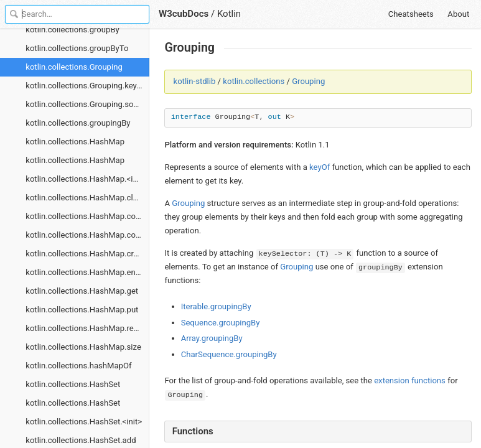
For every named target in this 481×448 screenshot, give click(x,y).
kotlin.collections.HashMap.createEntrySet (87, 254)
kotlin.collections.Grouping (74, 67)
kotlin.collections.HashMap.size (83, 347)
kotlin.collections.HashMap (75, 142)
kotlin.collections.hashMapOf (78, 366)
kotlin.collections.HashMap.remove (87, 328)
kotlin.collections (254, 81)
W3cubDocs (184, 14)
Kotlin (229, 14)
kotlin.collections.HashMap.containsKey (87, 216)
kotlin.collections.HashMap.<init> (86, 179)
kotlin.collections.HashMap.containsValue (87, 235)
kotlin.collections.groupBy (72, 30)
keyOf (320, 167)
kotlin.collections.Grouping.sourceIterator (87, 104)
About (458, 14)
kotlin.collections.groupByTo (77, 48)
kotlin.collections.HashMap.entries (87, 272)
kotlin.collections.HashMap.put (82, 310)
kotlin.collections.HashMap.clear (85, 198)
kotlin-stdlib (195, 81)
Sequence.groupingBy (221, 323)
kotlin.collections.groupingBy (78, 123)
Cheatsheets (411, 14)
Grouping (308, 81)
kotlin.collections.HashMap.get (82, 291)
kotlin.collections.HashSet (73, 384)
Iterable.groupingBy (216, 306)
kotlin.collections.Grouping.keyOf (85, 86)
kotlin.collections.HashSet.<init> (84, 422)
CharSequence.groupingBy (229, 354)
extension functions (410, 380)
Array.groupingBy (212, 338)
